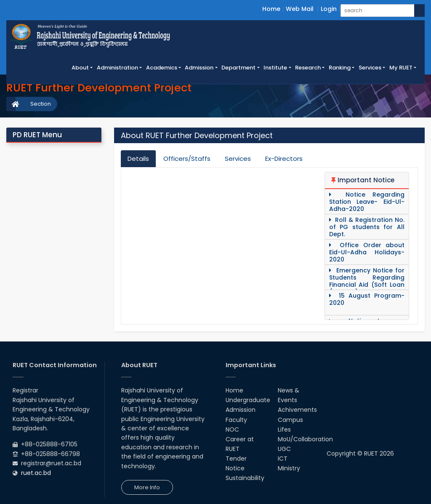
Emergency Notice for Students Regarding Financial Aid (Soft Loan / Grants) (367, 281)
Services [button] (370, 68)
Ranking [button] (340, 68)
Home (271, 9)
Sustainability (245, 478)
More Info (147, 487)
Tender (236, 459)
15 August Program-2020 (367, 299)
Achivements (297, 410)
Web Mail (300, 9)
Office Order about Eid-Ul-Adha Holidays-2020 (367, 252)
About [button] (80, 68)
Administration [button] (117, 68)
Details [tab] (138, 159)
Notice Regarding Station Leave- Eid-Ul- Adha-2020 (367, 202)
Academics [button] (162, 68)
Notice (235, 468)
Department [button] (238, 68)
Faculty (236, 420)
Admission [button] (199, 68)
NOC (232, 429)
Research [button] (308, 68)
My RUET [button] (401, 68)
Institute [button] (275, 68)
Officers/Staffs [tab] (187, 159)
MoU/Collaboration (305, 439)
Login (329, 9)
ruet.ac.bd (36, 473)
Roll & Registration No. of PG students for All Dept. (367, 227)
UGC (284, 449)
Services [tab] (238, 159)
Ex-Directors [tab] (284, 159)
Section (41, 104)
